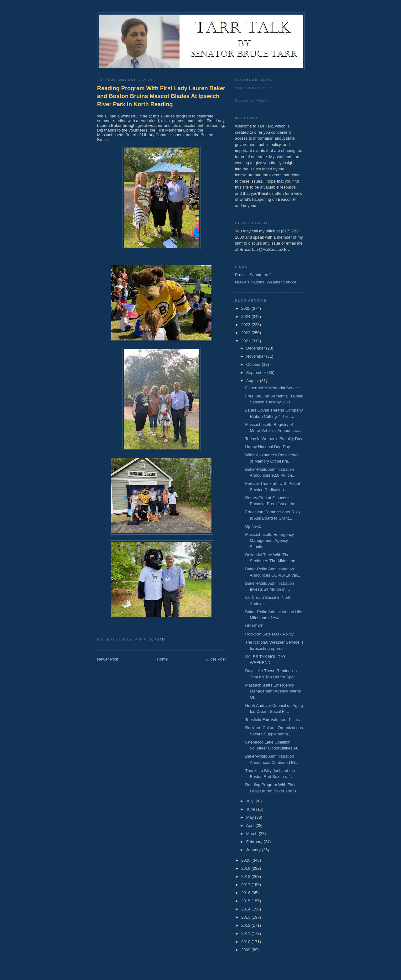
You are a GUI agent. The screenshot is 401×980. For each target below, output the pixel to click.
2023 (246, 325)
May (251, 817)
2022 (246, 333)
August (253, 381)
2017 (246, 885)
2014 (246, 909)
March (253, 834)
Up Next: (253, 526)
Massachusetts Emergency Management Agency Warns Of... (273, 691)
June (251, 809)
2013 (246, 917)
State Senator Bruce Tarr (254, 88)
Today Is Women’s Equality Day (273, 439)
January (254, 850)
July (250, 801)
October (254, 364)
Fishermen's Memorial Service (272, 388)
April (251, 825)
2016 (246, 893)
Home (162, 659)
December (256, 348)
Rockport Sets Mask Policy (269, 634)
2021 (246, 341)
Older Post (216, 659)
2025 (246, 308)
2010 (246, 942)
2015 (246, 901)
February (255, 842)
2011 (246, 933)
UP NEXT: (254, 626)
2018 (246, 876)
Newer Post (108, 659)
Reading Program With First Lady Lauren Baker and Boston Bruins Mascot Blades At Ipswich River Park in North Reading (161, 96)
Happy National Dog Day (267, 447)
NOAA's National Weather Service (266, 282)
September (257, 373)
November (256, 356)
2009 (246, 950)
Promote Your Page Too (253, 101)
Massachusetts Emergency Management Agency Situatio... (269, 541)
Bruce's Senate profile (255, 275)
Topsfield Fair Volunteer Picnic (272, 720)
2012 (246, 925)
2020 (246, 860)
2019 (246, 868)
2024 (246, 316)
